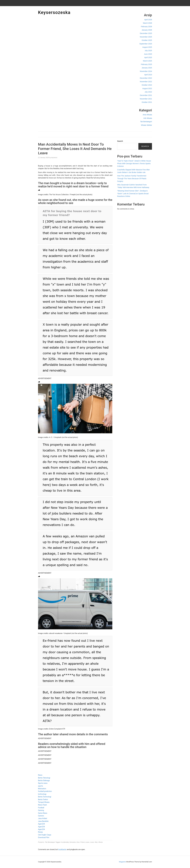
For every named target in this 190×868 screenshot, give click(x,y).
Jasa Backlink (43, 821)
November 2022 (146, 82)
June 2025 (148, 54)
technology (42, 794)
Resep (40, 832)
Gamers (41, 816)
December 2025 (146, 33)
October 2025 (147, 40)
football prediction (45, 791)
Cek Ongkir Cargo (45, 835)
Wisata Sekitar (146, 125)
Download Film (44, 837)
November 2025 (146, 37)
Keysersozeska (54, 12)
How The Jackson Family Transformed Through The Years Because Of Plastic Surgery (132, 178)
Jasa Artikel (43, 818)
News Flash (42, 805)
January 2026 (147, 30)
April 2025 (148, 57)
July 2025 (148, 51)
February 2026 (146, 27)
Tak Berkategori (146, 122)
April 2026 (148, 20)
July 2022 (148, 92)
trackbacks (62, 849)
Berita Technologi (45, 797)
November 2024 (146, 71)
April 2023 (148, 75)
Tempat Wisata (44, 802)
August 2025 (147, 47)
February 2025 (146, 64)
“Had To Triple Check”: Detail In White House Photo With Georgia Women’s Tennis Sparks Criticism (134, 164)
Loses (92, 842)
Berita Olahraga (44, 780)
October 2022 (147, 85)
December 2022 (146, 78)
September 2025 (146, 44)
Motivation (42, 789)
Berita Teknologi (44, 778)
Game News (43, 813)
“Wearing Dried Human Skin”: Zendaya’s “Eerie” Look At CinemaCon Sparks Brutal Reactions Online (133, 194)
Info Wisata (148, 118)
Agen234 (41, 824)
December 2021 (146, 95)
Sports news (43, 783)
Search (120, 141)
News (40, 775)
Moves (101, 842)
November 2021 (146, 99)
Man (96, 842)
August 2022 (147, 88)
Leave (87, 842)
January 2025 (147, 68)
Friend (82, 842)
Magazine (122, 862)
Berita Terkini (43, 800)
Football (41, 808)
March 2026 (147, 23)
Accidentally (65, 842)
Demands (73, 842)
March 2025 (147, 61)
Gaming (41, 810)
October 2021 (147, 102)
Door (78, 842)
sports (40, 786)
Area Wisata (147, 115)
